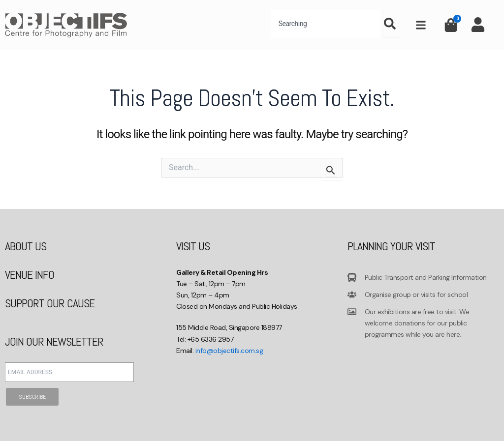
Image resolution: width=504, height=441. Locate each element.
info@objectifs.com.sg (229, 351)
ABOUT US (26, 246)
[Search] (392, 24)
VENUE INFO (30, 275)
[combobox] (325, 24)
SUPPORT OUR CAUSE (50, 303)
